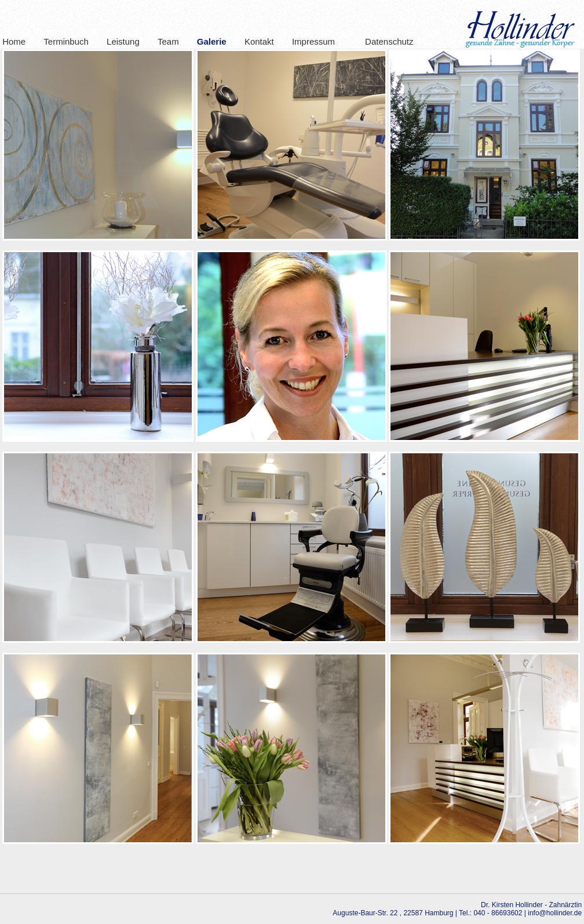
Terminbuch (66, 41)
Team (168, 41)
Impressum (313, 41)
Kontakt (259, 41)
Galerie (212, 41)
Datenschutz (383, 41)
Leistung (123, 41)
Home (14, 41)
